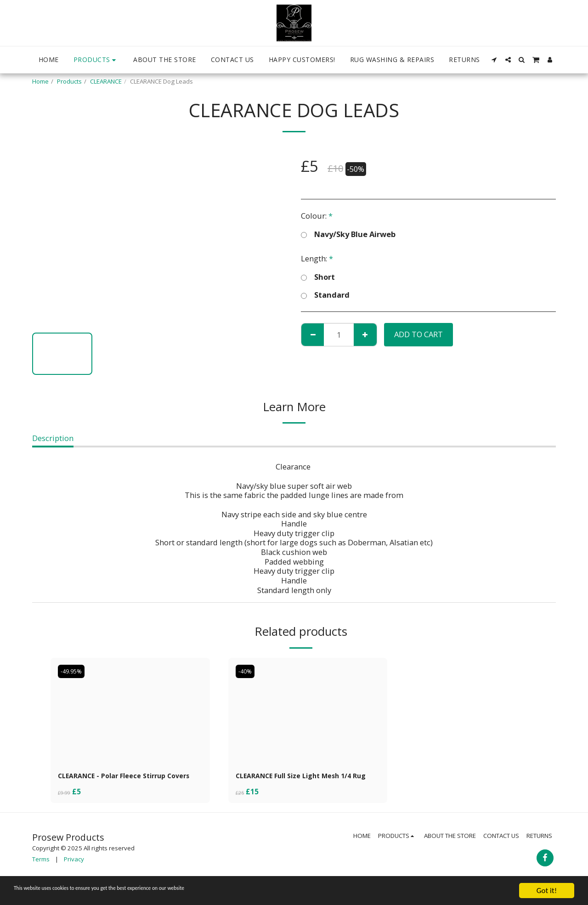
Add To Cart (418, 334)
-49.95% (73, 671)
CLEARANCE (106, 81)
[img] (130, 711)
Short (318, 277)
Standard (325, 295)
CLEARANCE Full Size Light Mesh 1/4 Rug (302, 782)
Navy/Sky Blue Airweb (348, 234)
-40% (247, 671)
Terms (41, 872)
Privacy (74, 872)
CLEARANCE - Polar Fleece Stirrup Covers (119, 782)
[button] (494, 60)
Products (69, 81)
